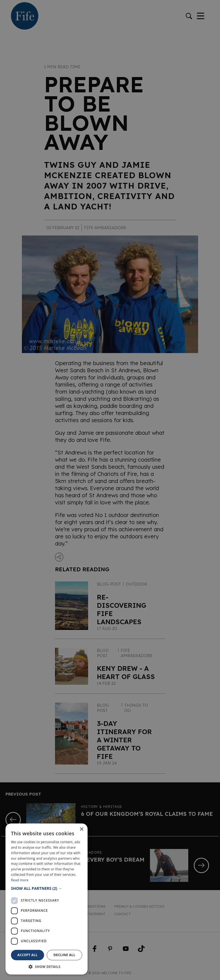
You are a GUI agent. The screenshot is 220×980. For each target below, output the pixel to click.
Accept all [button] (28, 955)
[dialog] (110, 490)
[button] (47, 888)
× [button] (81, 829)
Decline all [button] (65, 955)
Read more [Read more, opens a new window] (20, 880)
